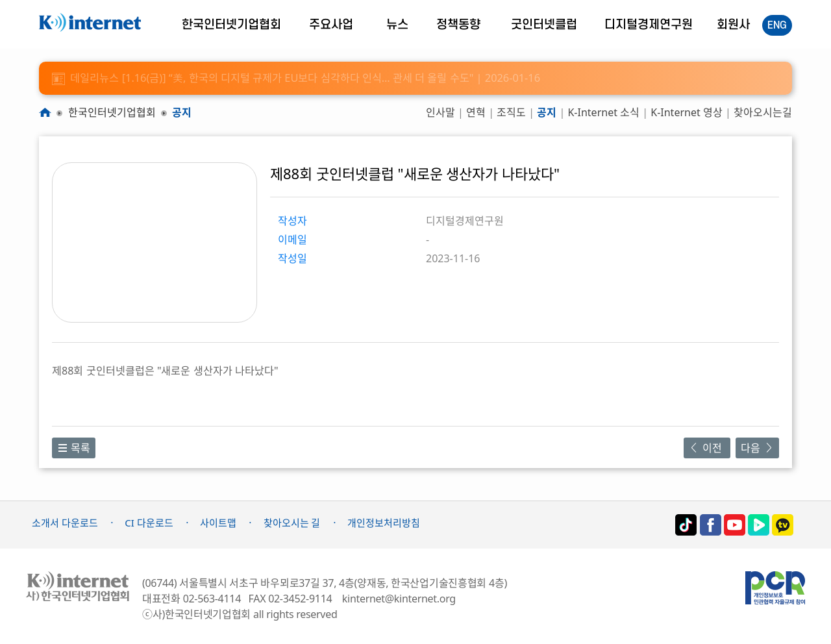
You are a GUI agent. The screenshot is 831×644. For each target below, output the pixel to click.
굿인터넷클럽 (544, 25)
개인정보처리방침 (384, 523)
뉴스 (397, 25)
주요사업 (331, 25)
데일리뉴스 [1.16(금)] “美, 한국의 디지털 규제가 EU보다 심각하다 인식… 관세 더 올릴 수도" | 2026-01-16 (296, 78)
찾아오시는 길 (292, 523)
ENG (777, 25)
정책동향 (458, 25)
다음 (757, 448)
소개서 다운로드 (65, 523)
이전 (707, 448)
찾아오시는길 (763, 112)
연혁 (476, 112)
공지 (182, 112)
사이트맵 (218, 523)
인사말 (440, 112)
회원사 (733, 25)
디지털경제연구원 (649, 25)
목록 (74, 448)
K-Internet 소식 (603, 112)
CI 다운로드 (149, 523)
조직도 (511, 112)
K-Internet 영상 (687, 112)
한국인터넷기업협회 (231, 25)
